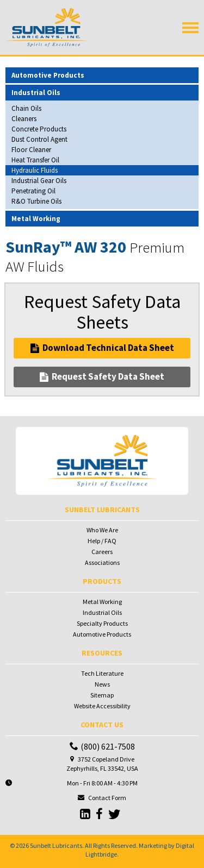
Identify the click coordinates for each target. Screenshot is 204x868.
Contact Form (107, 798)
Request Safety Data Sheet (102, 376)
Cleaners (24, 119)
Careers (102, 552)
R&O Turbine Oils (36, 201)
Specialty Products (102, 623)
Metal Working (102, 602)
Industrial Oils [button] (36, 93)
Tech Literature (102, 673)
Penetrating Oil (33, 191)
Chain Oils (26, 108)
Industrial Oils (102, 612)
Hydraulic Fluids (35, 170)
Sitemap (102, 695)
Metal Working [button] (36, 219)
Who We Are (102, 530)
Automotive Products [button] (48, 75)
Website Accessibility (102, 706)
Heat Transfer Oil (35, 160)
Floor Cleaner (31, 150)
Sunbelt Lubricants (56, 845)
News (102, 684)
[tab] (102, 75)
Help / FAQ (102, 541)
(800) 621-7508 (102, 746)
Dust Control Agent (39, 139)
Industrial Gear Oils (39, 181)
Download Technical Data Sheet (102, 348)
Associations (102, 562)
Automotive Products (102, 634)
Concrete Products (39, 129)
